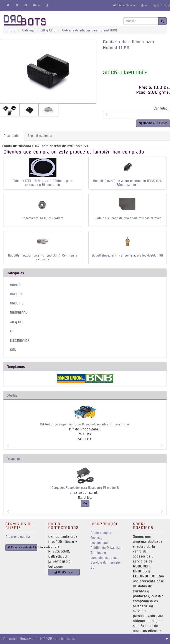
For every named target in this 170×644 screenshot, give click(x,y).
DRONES (16, 294)
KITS (13, 350)
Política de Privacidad (106, 548)
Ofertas (12, 396)
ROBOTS (16, 285)
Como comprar (101, 533)
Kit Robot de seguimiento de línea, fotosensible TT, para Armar (85, 424)
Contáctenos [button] (64, 572)
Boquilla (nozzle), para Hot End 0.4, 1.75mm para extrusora (43, 257)
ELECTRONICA (20, 341)
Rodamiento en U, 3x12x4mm (42, 218)
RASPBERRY (19, 313)
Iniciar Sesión (124, 5)
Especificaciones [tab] (40, 136)
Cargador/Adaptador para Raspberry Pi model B (85, 488)
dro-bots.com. (65, 639)
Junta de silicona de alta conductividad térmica (127, 218)
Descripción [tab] (12, 136)
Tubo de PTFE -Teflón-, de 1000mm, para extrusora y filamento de (43, 183)
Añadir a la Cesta (153, 123)
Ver (85, 503)
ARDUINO (17, 303)
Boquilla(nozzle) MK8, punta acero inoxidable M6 (127, 255)
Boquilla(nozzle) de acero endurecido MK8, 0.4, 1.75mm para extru (127, 183)
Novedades (14, 459)
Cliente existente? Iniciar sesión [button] (22, 547)
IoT (12, 331)
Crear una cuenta (18, 537)
